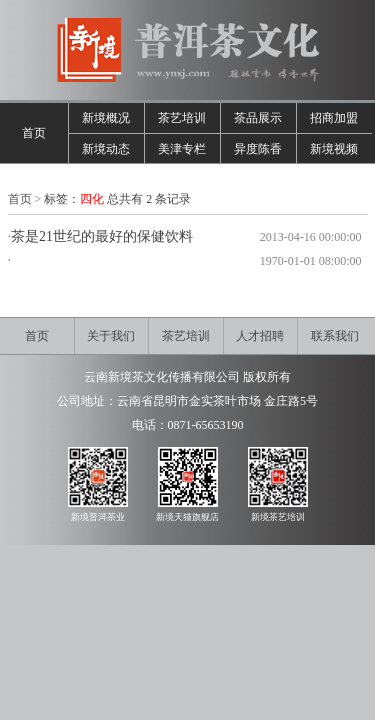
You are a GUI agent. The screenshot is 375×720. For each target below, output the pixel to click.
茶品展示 (258, 118)
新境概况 (106, 118)
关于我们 (111, 336)
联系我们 (335, 336)
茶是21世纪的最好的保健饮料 (102, 236)
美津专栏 (182, 149)
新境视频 (334, 149)
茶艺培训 (182, 118)
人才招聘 (260, 336)
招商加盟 (334, 118)
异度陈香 (258, 149)
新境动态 (106, 149)
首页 (34, 133)
